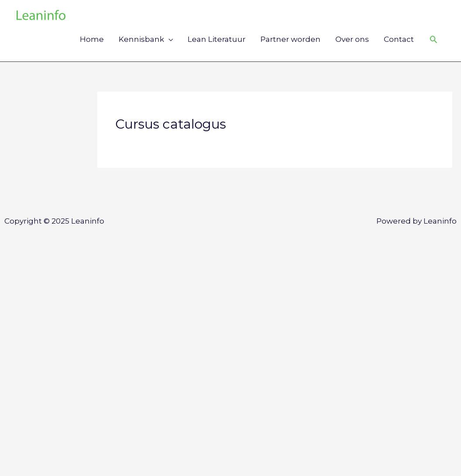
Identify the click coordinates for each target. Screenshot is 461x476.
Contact (399, 39)
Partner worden (290, 39)
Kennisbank (141, 39)
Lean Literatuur (217, 39)
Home (92, 39)
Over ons (352, 39)
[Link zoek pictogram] (434, 39)
